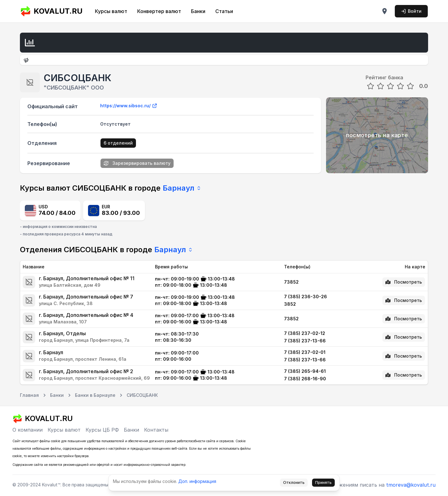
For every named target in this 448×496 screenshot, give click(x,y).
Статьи (224, 11)
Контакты (156, 430)
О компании (28, 430)
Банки (198, 11)
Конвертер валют (159, 11)
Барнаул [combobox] (182, 188)
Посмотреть (404, 282)
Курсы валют (111, 11)
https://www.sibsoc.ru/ (129, 106)
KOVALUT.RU (51, 11)
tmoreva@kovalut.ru (411, 485)
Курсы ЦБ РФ (102, 430)
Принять (323, 482)
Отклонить (294, 482)
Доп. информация (197, 481)
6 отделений (118, 143)
